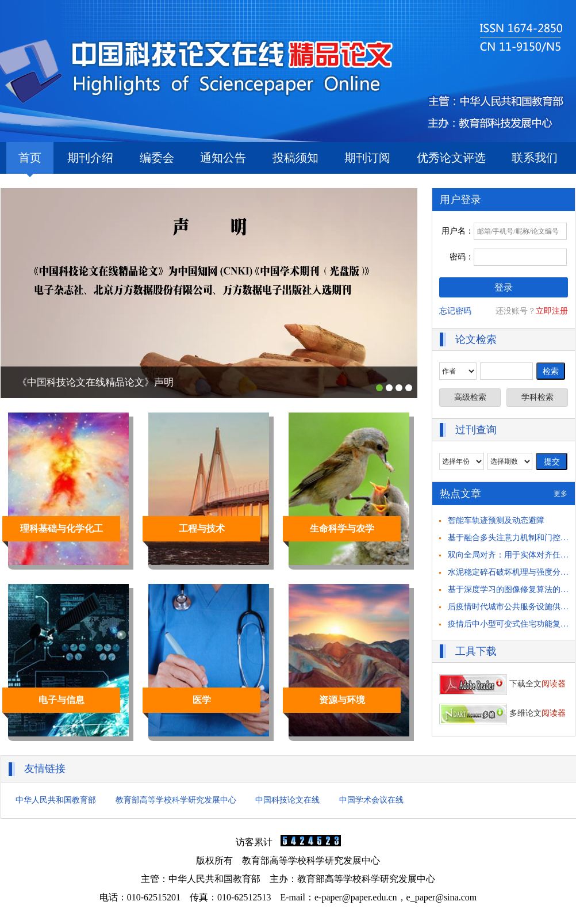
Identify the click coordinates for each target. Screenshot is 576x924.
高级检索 (470, 397)
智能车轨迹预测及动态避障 (496, 520)
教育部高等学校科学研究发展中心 (176, 800)
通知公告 (223, 158)
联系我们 (535, 158)
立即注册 (552, 311)
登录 (504, 287)
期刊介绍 (90, 158)
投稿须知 (295, 158)
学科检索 (537, 397)
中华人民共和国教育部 (56, 800)
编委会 (157, 158)
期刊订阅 (367, 158)
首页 (30, 163)
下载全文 (502, 684)
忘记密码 (455, 311)
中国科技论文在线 (287, 800)
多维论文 (502, 713)
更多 (560, 494)
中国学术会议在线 (371, 800)
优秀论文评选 (451, 158)
